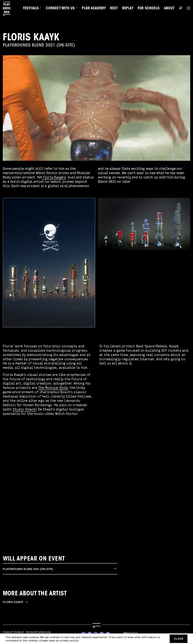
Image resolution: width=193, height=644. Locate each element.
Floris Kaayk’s (54, 177)
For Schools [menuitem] (149, 9)
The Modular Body (53, 387)
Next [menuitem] (114, 9)
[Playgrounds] (8, 9)
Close (179, 639)
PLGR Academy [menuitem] (94, 9)
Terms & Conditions (38, 632)
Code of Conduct (13, 632)
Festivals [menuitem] (31, 9)
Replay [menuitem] (128, 9)
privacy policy (69, 640)
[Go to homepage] (96, 626)
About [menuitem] (169, 9)
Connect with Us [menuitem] (60, 9)
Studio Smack (24, 408)
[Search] (181, 9)
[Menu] (187, 8)
